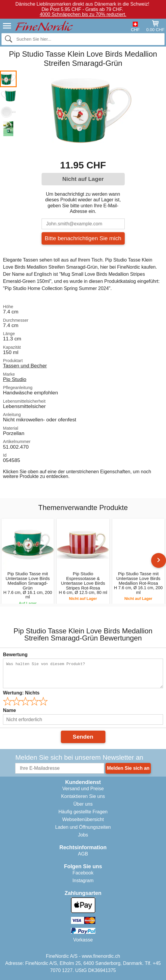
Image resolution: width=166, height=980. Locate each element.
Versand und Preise (83, 789)
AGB (83, 854)
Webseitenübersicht (83, 819)
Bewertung (15, 655)
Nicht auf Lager (83, 179)
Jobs (83, 835)
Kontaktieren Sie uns (83, 796)
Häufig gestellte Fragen (83, 812)
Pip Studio (15, 379)
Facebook (83, 873)
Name (10, 710)
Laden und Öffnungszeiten (83, 827)
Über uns (83, 804)
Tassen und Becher (25, 366)
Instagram (83, 881)
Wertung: (21, 693)
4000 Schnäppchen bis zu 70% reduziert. (83, 14)
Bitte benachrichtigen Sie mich (83, 238)
